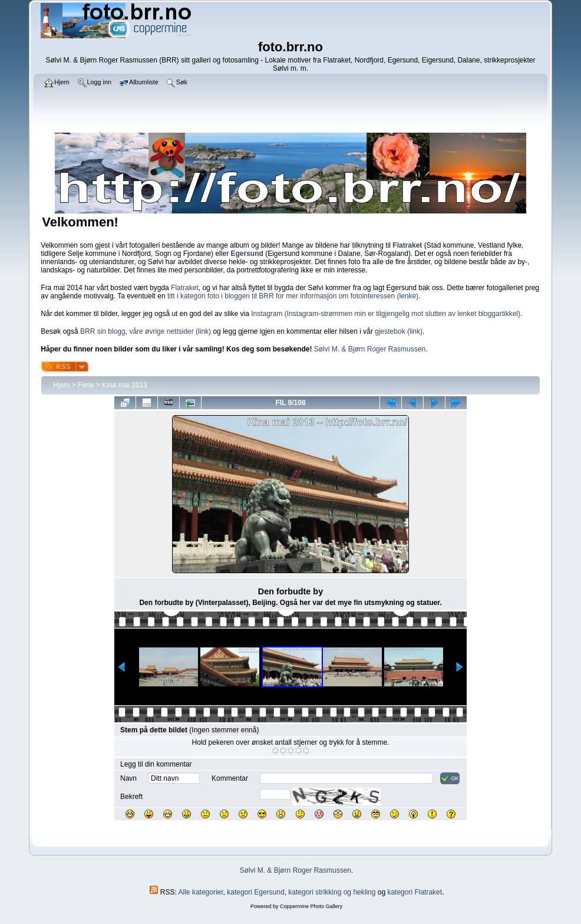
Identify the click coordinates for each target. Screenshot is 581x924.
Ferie (86, 385)
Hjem (61, 385)
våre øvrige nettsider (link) (170, 331)
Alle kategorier (201, 892)
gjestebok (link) (399, 331)
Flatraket (185, 288)
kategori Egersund (255, 892)
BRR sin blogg (103, 331)
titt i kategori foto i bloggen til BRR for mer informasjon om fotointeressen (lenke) (293, 296)
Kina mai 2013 (125, 385)
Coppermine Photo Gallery (311, 906)
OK (450, 778)
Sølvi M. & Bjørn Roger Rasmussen (370, 349)
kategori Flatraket (415, 892)
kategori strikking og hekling (332, 892)
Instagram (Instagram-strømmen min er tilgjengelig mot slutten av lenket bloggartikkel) (386, 314)
